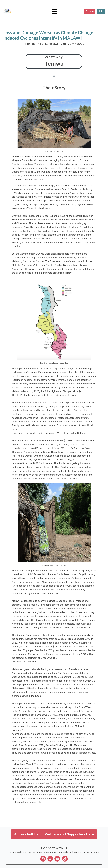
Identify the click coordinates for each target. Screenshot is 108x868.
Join (101, 11)
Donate (90, 11)
